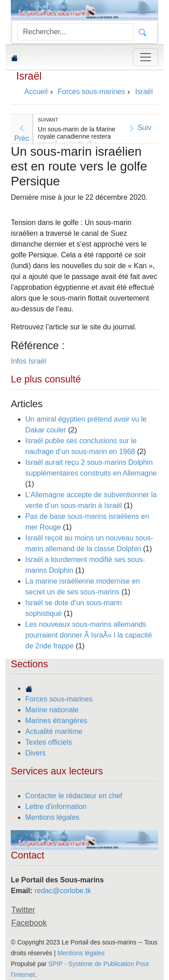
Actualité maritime (54, 731)
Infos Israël (28, 361)
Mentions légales (52, 817)
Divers (35, 753)
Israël (29, 76)
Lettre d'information (56, 807)
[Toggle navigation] (146, 57)
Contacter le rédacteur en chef (74, 796)
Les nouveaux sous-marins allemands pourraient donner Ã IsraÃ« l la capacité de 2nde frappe (89, 635)
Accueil (36, 92)
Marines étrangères (56, 721)
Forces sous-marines (59, 699)
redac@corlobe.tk (63, 891)
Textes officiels (49, 742)
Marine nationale (52, 710)
